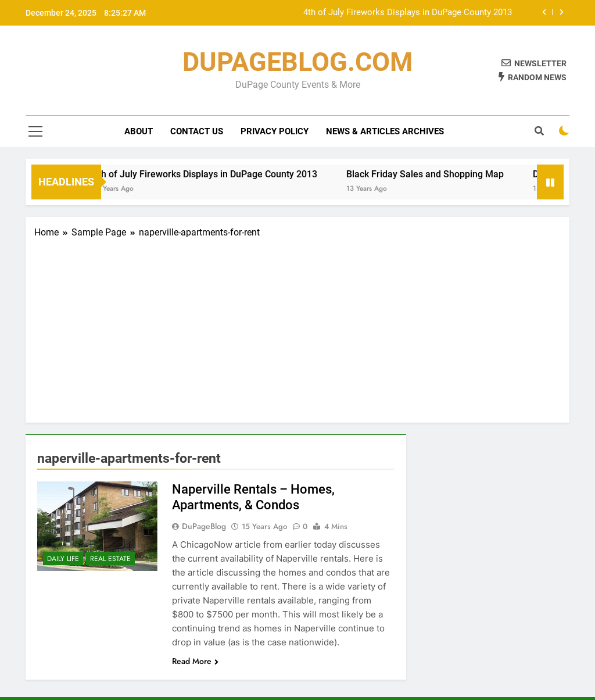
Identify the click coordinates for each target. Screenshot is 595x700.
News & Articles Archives (385, 131)
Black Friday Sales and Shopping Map (433, 174)
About (139, 131)
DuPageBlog (204, 526)
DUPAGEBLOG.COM (297, 62)
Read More (195, 661)
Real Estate (110, 559)
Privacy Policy (275, 131)
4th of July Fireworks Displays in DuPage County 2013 (408, 13)
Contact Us (197, 131)
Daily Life (63, 559)
